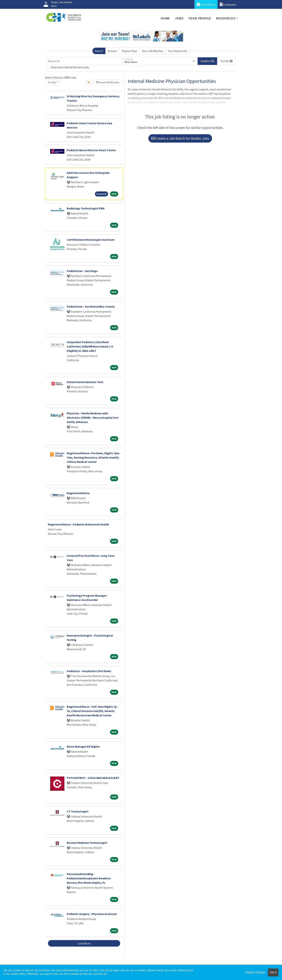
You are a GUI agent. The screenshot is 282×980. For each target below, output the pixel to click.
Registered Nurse (78, 493)
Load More (84, 943)
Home (165, 18)
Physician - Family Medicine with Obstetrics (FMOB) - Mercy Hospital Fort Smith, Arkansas (93, 418)
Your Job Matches (153, 51)
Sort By (52, 82)
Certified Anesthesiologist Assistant (91, 240)
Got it (273, 972)
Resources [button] (226, 18)
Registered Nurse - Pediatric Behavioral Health (78, 524)
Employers (228, 4)
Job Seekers (206, 4)
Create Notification (108, 82)
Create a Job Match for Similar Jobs (180, 138)
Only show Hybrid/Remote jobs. (70, 67)
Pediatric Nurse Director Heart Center (91, 150)
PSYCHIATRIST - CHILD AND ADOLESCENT (93, 778)
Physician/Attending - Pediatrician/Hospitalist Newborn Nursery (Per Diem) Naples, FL (89, 878)
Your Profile (200, 18)
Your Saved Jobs (178, 51)
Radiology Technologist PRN (86, 208)
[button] (226, 61)
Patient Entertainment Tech (85, 382)
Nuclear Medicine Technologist (87, 843)
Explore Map (129, 51)
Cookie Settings (255, 972)
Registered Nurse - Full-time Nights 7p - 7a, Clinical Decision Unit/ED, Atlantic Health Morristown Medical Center (93, 711)
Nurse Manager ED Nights (83, 747)
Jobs (179, 18)
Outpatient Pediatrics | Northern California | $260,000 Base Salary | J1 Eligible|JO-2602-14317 (90, 346)
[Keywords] (84, 61)
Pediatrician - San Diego (82, 271)
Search (99, 51)
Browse (112, 51)
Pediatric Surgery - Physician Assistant (92, 914)
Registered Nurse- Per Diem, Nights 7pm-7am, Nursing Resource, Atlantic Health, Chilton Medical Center (94, 457)
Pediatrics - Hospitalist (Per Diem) (89, 671)
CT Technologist (78, 811)
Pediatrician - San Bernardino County (91, 306)
